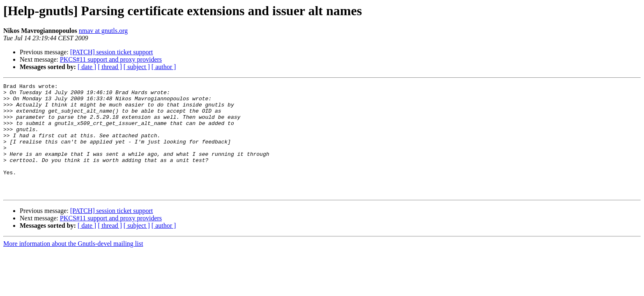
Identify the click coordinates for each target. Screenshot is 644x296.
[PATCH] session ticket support (112, 52)
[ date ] (87, 67)
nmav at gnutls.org (103, 31)
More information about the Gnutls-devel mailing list (73, 266)
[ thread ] (110, 67)
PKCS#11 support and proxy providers (111, 59)
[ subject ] (137, 67)
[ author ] (164, 67)
